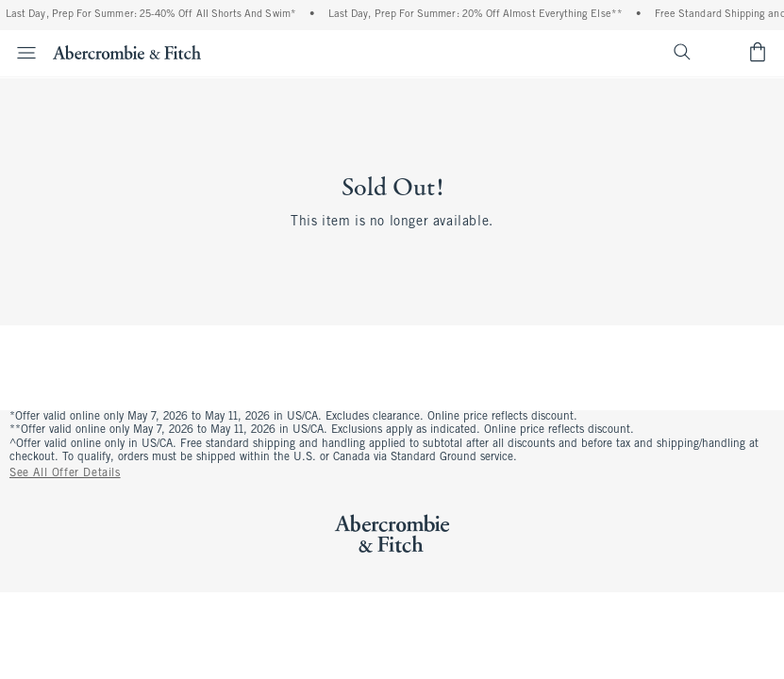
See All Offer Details (65, 473)
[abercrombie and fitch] (127, 52)
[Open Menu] (21, 53)
